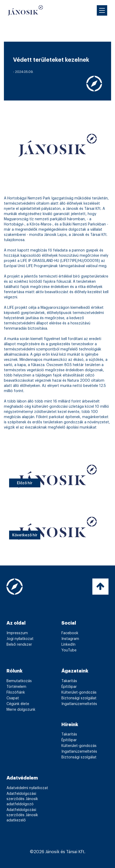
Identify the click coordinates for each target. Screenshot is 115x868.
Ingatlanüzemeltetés (79, 704)
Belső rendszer (19, 645)
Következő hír (25, 535)
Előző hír (25, 483)
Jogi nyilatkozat (20, 639)
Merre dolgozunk (21, 710)
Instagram (70, 639)
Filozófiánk (16, 693)
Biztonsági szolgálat (79, 698)
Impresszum (17, 633)
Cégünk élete (18, 704)
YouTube (69, 650)
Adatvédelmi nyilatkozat (27, 788)
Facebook (70, 633)
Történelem (16, 687)
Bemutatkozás (19, 681)
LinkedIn (68, 645)
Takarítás (69, 681)
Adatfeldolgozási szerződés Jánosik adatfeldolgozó (22, 799)
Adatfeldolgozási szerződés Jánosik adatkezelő (22, 815)
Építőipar (69, 687)
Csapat (13, 698)
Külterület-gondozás (79, 693)
